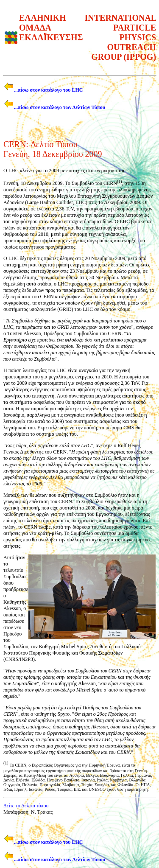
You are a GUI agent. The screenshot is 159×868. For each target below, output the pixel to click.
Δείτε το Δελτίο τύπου (26, 806)
